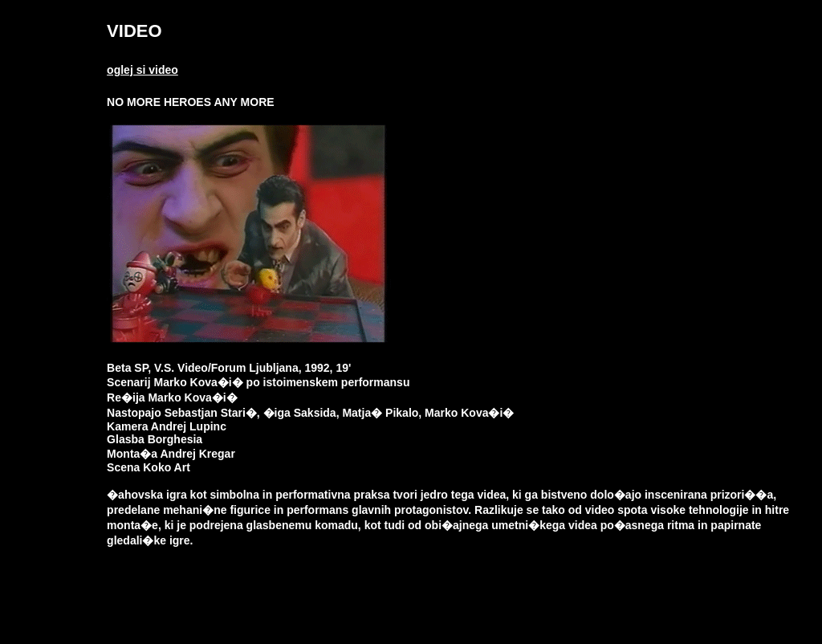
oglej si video (142, 70)
